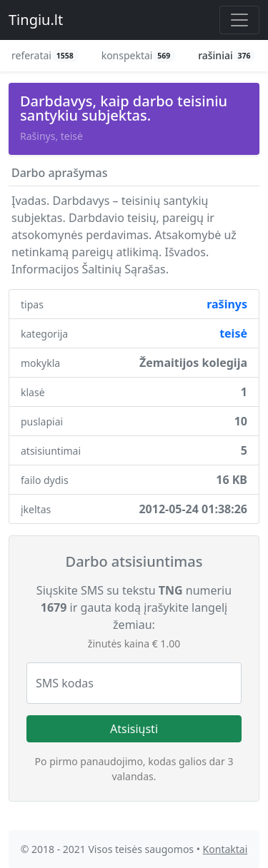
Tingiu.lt (36, 20)
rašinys (227, 304)
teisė (233, 333)
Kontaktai (225, 849)
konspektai (138, 55)
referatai (45, 55)
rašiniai (227, 55)
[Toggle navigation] (239, 20)
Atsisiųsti (134, 729)
